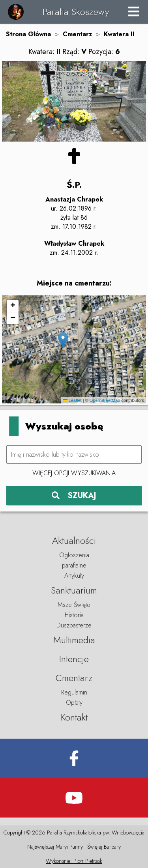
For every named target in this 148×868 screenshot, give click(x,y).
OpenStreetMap (105, 400)
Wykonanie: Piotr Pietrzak (74, 861)
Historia (74, 615)
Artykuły (74, 576)
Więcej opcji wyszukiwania (74, 473)
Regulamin (74, 692)
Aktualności (74, 540)
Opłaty (74, 703)
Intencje (74, 659)
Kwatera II (119, 34)
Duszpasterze (74, 625)
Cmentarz (77, 34)
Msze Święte (74, 605)
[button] (63, 340)
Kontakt (74, 717)
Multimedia (74, 640)
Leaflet (72, 400)
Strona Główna (28, 34)
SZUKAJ (74, 496)
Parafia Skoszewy (76, 12)
